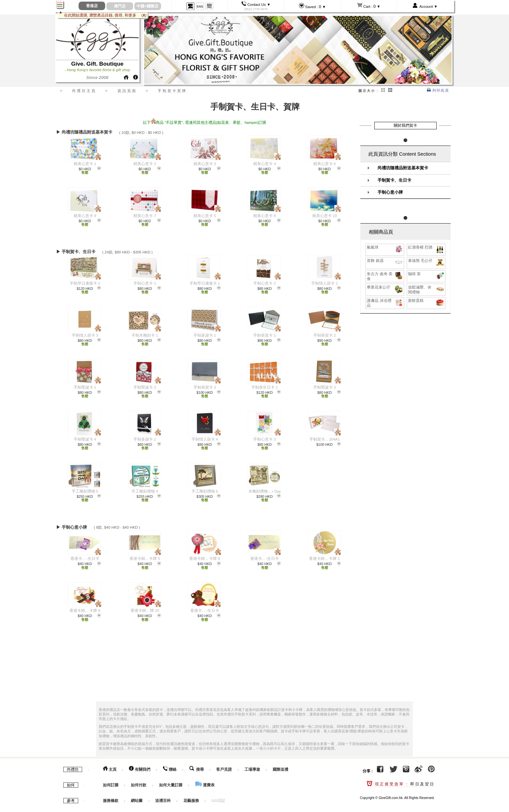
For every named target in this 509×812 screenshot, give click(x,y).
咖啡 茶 (426, 274)
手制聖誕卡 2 (145, 387)
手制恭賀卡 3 (205, 387)
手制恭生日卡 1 (265, 387)
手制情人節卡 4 (205, 439)
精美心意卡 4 (265, 164)
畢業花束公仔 (385, 287)
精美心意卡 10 (325, 216)
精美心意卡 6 (325, 164)
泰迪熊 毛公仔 (426, 261)
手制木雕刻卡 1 (145, 335)
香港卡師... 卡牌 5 (145, 555)
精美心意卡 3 (205, 164)
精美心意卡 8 (265, 216)
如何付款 (139, 779)
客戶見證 (224, 764)
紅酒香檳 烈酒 (426, 247)
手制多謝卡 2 (145, 439)
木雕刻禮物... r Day (265, 491)
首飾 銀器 (385, 261)
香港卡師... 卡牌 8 (205, 555)
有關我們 (140, 764)
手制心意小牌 (390, 192)
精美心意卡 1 (85, 164)
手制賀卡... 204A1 (325, 439)
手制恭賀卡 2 (325, 335)
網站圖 (137, 795)
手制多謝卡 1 (205, 335)
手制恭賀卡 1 (265, 335)
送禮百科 (163, 795)
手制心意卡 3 (265, 439)
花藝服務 (191, 795)
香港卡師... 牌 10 (145, 607)
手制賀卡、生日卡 (394, 180)
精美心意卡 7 (145, 216)
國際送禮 (280, 764)
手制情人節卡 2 (325, 283)
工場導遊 (252, 764)
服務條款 (111, 795)
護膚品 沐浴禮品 (385, 303)
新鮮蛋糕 (426, 301)
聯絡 (170, 764)
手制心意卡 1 (145, 283)
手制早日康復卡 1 (205, 283)
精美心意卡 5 (205, 216)
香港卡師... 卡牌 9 (85, 607)
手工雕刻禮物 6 (205, 491)
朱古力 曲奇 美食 (385, 276)
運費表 (205, 779)
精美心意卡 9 (85, 216)
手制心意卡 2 (265, 283)
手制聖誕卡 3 (325, 387)
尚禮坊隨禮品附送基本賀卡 (403, 168)
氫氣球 (385, 247)
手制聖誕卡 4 (85, 439)
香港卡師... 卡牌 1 (324, 555)
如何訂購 (111, 779)
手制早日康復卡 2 (85, 283)
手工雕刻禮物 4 (145, 491)
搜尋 (197, 764)
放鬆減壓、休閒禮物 (426, 290)
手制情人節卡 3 (85, 335)
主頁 (110, 764)
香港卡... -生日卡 (85, 555)
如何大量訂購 (171, 779)
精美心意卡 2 (145, 164)
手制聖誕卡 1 (85, 387)
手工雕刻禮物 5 (85, 491)
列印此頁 (438, 90)
